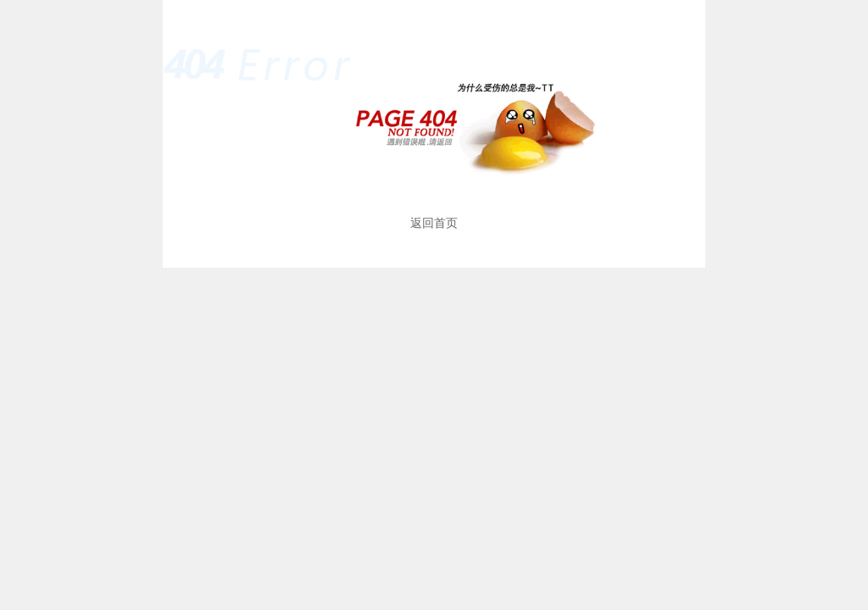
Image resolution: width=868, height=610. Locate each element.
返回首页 (434, 223)
